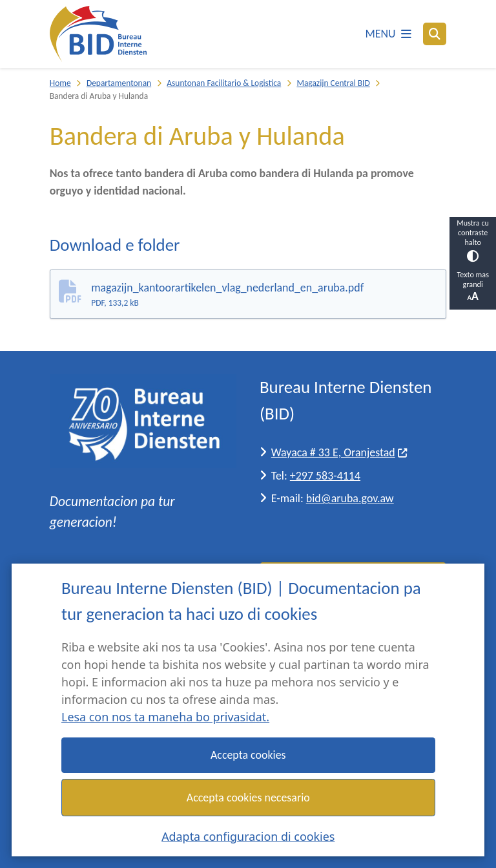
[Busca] (435, 34)
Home (60, 83)
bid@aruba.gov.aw (350, 498)
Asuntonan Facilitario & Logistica (224, 83)
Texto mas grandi (473, 286)
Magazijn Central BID (333, 83)
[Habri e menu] (388, 34)
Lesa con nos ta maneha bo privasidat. (165, 717)
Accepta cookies (248, 755)
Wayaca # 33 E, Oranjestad (340, 452)
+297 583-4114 (325, 476)
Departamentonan (119, 83)
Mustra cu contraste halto (473, 240)
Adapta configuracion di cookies (248, 836)
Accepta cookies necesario (248, 797)
